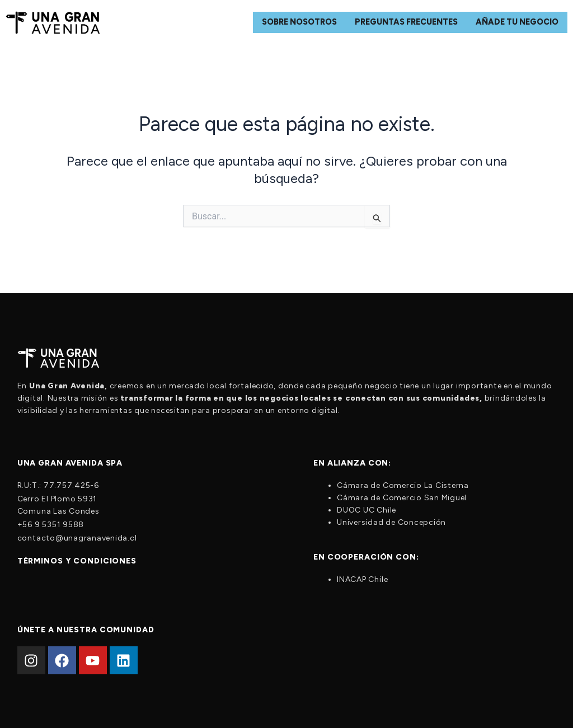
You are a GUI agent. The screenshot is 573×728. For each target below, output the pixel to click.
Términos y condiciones (77, 561)
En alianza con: (352, 463)
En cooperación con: (366, 557)
